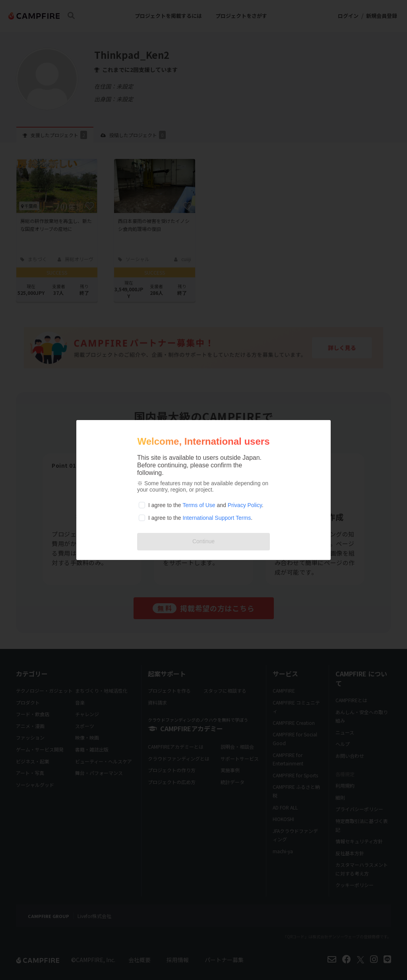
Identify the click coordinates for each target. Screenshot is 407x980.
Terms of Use (199, 505)
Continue (203, 541)
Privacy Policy (245, 505)
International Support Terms (217, 518)
